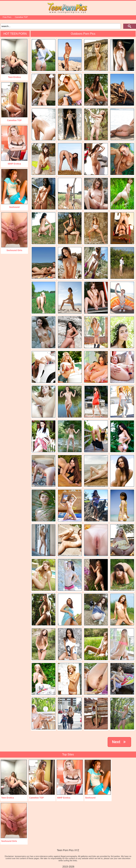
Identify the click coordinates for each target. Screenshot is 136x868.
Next (119, 742)
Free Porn (7, 17)
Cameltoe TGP (21, 17)
